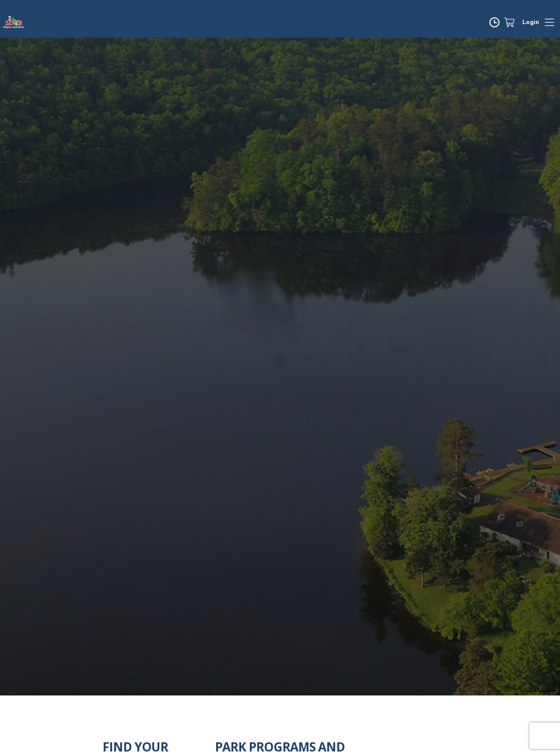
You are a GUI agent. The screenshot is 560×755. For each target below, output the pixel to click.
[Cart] (513, 22)
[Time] (496, 22)
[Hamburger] (549, 22)
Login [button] (531, 22)
